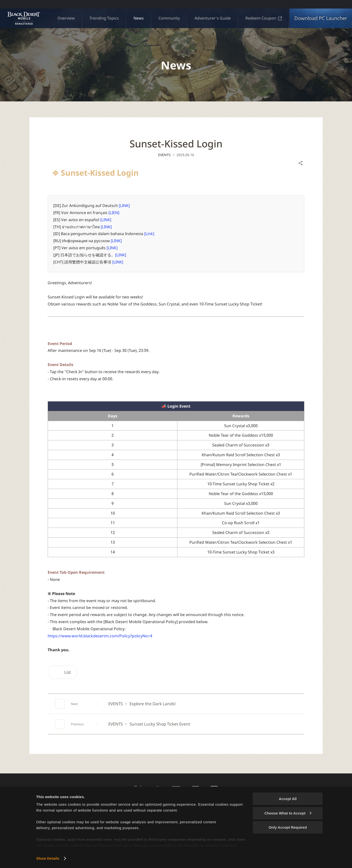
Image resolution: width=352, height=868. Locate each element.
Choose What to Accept (288, 813)
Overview (66, 18)
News (139, 18)
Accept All (288, 799)
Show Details (48, 858)
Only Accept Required (288, 827)
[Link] (149, 234)
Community (169, 18)
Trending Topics (104, 18)
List (63, 672)
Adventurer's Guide (213, 18)
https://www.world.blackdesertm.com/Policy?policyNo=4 (100, 636)
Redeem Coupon (264, 18)
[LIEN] (114, 213)
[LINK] (124, 206)
